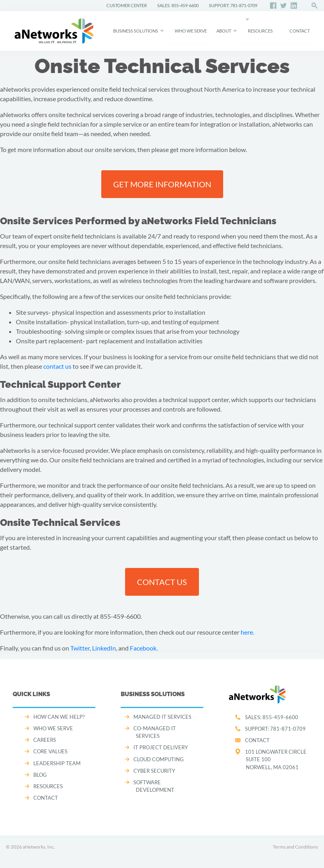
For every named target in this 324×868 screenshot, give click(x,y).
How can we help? (59, 717)
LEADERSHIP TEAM (57, 763)
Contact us (162, 582)
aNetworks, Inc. (39, 847)
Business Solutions (136, 31)
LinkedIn (104, 648)
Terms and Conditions (295, 847)
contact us (57, 366)
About (224, 31)
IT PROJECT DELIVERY (161, 747)
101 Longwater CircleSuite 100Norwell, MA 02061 (276, 759)
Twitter (80, 648)
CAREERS (45, 740)
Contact (257, 740)
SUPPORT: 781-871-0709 (233, 5)
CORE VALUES (50, 751)
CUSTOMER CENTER (127, 5)
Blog (40, 775)
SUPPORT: (275, 729)
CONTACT (300, 31)
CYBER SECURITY (154, 771)
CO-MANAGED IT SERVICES (155, 732)
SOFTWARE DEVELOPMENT (154, 786)
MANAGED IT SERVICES (162, 717)
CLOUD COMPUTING (159, 759)
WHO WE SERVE (191, 31)
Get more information (162, 184)
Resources (260, 31)
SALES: (272, 717)
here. (247, 632)
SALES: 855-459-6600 (178, 5)
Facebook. (144, 648)
